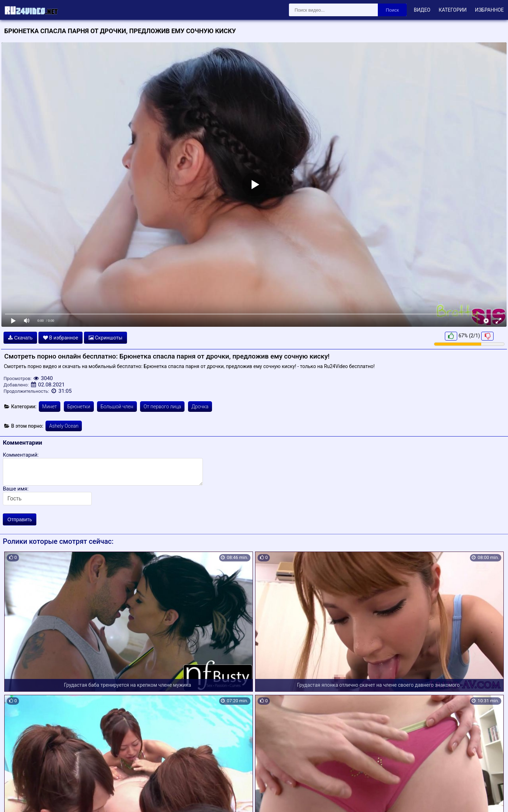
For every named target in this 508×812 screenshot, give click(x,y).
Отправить (20, 519)
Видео (422, 10)
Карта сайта (16, 799)
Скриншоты (105, 338)
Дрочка (200, 407)
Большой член (117, 407)
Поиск (392, 10)
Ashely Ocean (64, 426)
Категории (452, 10)
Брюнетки (79, 407)
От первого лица (162, 407)
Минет (50, 407)
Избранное (489, 10)
